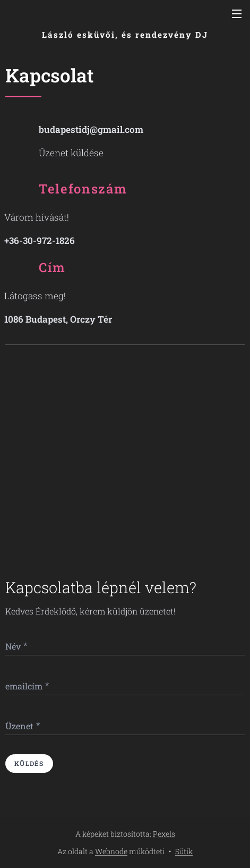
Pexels (164, 834)
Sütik (184, 851)
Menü (237, 14)
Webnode (111, 851)
